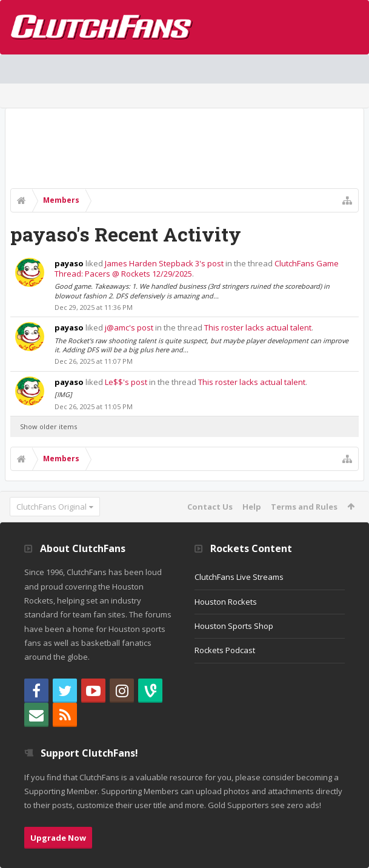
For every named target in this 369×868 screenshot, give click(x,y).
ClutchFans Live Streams (239, 577)
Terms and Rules (304, 507)
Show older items (48, 426)
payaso (69, 263)
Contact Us (210, 507)
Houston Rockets (226, 602)
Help (252, 507)
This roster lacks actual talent (258, 327)
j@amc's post (129, 327)
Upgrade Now (58, 838)
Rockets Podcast (225, 650)
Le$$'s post (126, 382)
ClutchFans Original (52, 507)
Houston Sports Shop (234, 626)
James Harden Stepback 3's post (164, 263)
